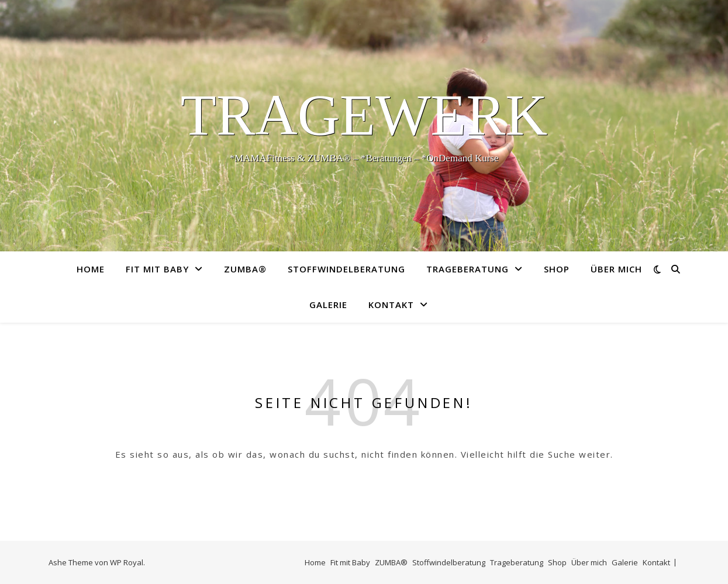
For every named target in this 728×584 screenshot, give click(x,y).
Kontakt (391, 305)
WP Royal (127, 562)
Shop (557, 269)
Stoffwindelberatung (346, 269)
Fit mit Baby (157, 269)
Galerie (328, 305)
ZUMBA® (245, 269)
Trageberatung (467, 269)
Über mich (616, 269)
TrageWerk (364, 115)
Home (91, 269)
